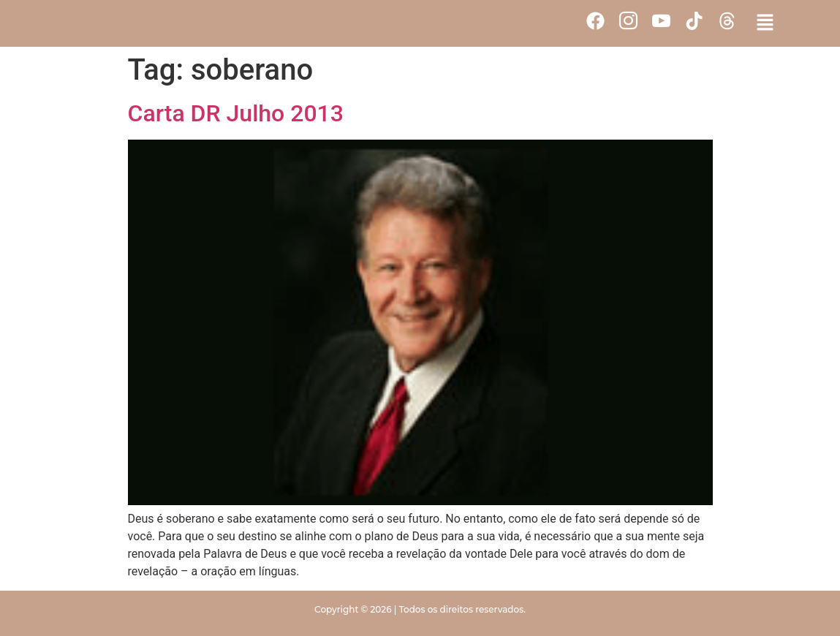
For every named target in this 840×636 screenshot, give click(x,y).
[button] (765, 23)
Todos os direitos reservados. (462, 609)
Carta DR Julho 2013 (236, 113)
